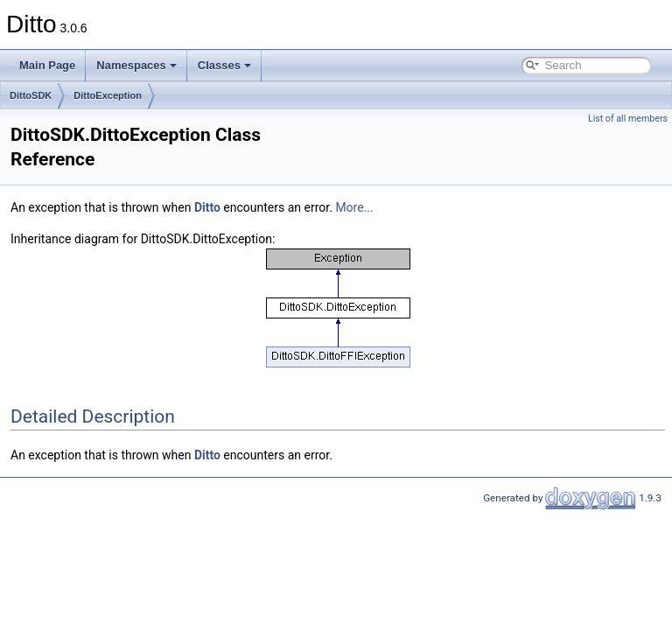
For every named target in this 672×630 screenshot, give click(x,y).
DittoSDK (31, 95)
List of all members (628, 119)
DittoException (108, 95)
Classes (224, 65)
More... (354, 207)
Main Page (47, 65)
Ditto (207, 207)
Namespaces (136, 65)
